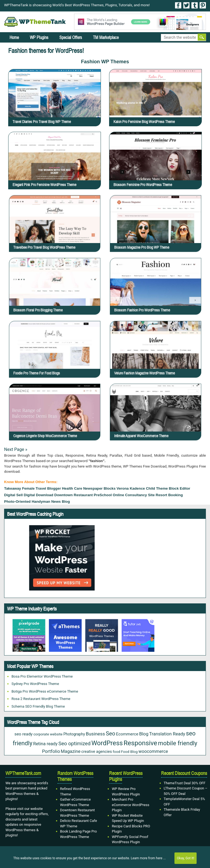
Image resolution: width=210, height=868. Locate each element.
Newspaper (93, 488)
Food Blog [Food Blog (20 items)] (129, 752)
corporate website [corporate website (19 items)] (48, 734)
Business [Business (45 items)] (95, 734)
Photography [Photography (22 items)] (74, 734)
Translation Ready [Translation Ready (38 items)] (167, 734)
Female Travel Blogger (42, 488)
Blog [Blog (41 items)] (144, 734)
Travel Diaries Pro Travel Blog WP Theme (42, 122)
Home (14, 37)
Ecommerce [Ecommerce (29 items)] (127, 734)
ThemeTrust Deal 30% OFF (185, 783)
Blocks (110, 488)
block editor (180, 488)
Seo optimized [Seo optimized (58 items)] (74, 744)
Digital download (39, 495)
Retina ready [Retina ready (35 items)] (45, 744)
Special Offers (71, 37)
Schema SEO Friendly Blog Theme (38, 706)
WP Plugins (39, 37)
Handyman (41, 502)
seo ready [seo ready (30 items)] (24, 734)
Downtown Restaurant (74, 495)
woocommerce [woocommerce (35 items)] (153, 751)
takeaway (13, 488)
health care (72, 488)
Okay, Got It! (186, 858)
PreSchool (103, 495)
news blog (60, 502)
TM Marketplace (106, 37)
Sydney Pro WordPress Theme (35, 684)
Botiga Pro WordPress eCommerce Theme (45, 691)
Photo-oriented (17, 502)
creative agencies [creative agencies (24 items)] (97, 752)
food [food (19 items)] (116, 752)
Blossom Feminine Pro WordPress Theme (143, 185)
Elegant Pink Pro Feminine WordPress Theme (44, 185)
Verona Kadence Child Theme (142, 488)
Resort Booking (169, 495)
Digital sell (13, 495)
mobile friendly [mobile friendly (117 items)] (178, 743)
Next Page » (16, 449)
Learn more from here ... (148, 858)
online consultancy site (134, 495)
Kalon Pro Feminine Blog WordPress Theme (144, 122)
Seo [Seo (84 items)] (110, 734)
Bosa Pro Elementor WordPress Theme (42, 676)
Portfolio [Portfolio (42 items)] (51, 751)
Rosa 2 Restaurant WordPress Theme (41, 699)
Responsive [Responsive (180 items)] (140, 743)
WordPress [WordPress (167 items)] (107, 743)
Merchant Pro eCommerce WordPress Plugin (131, 805)
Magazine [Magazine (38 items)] (71, 751)
